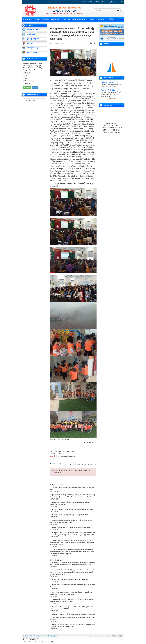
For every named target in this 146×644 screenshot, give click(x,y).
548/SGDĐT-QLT (112, 126)
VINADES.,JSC (117, 636)
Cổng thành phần (112, 2)
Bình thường (28, 81)
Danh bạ (30, 43)
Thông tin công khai (79, 20)
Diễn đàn (112, 19)
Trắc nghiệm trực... (33, 48)
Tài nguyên (102, 20)
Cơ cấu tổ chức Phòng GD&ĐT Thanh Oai (92, 2)
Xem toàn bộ (112, 98)
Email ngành (31, 34)
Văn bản (46, 20)
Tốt (25, 76)
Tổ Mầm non (93, 443)
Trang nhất (27, 19)
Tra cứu (92, 20)
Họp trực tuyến (32, 52)
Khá (26, 78)
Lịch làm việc (56, 19)
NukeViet (101, 636)
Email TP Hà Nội (32, 30)
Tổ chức (37, 19)
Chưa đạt (27, 84)
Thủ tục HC (66, 19)
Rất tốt (26, 73)
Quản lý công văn (33, 39)
